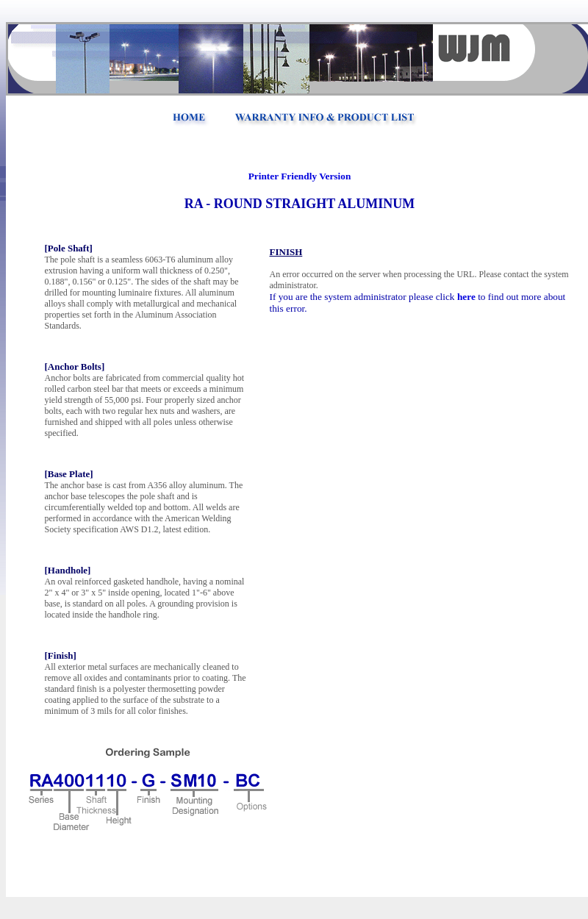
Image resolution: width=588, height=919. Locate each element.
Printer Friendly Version (300, 176)
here (466, 297)
